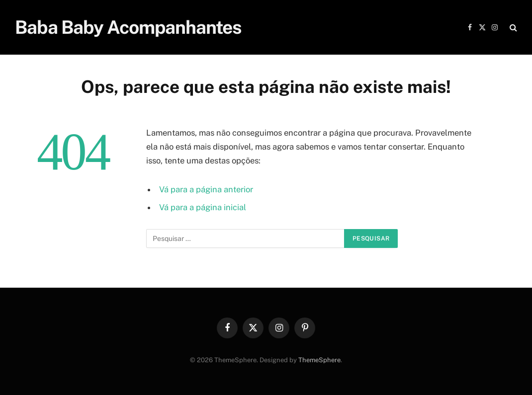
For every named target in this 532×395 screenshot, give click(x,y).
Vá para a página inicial (203, 207)
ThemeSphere (319, 360)
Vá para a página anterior (206, 189)
